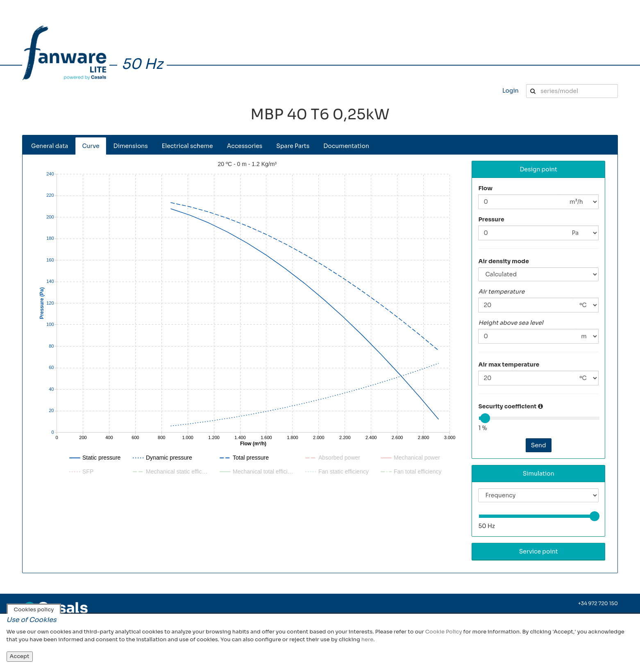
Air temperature (501, 292)
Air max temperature (509, 364)
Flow (485, 188)
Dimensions (131, 146)
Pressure (491, 219)
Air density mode (504, 261)
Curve (91, 146)
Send (539, 445)
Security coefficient (507, 406)
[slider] (485, 418)
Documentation (346, 146)
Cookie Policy (444, 632)
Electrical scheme (187, 146)
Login (511, 91)
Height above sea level (511, 323)
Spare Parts (293, 146)
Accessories (245, 146)
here (367, 639)
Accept (20, 656)
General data (50, 146)
